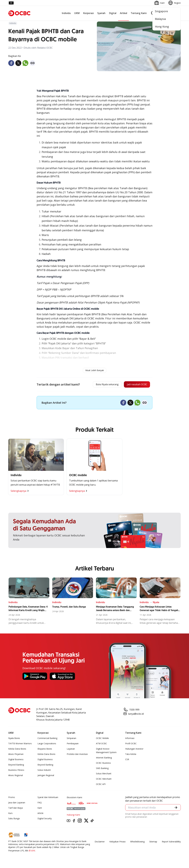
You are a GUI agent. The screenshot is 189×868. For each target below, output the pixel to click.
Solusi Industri (44, 771)
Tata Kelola (131, 755)
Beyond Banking (16, 766)
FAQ (40, 804)
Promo (12, 798)
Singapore (161, 11)
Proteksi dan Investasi (77, 755)
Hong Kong (162, 27)
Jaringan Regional (46, 776)
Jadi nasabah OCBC (135, 385)
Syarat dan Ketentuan (48, 798)
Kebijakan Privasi (117, 843)
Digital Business (16, 760)
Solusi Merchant (104, 775)
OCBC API (101, 785)
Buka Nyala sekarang (100, 385)
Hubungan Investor (134, 750)
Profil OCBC (131, 744)
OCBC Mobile (102, 739)
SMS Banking (102, 769)
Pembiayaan (73, 744)
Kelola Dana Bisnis (17, 750)
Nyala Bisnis (14, 739)
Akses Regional (16, 776)
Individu (66, 13)
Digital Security (45, 819)
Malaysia (160, 19)
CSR (127, 760)
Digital (113, 13)
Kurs (10, 814)
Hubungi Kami (73, 816)
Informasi (130, 739)
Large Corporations (47, 744)
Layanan (71, 750)
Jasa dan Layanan (17, 804)
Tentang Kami (139, 13)
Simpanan (71, 739)
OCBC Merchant (104, 780)
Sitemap (153, 843)
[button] (176, 809)
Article (40, 814)
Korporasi (88, 13)
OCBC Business (103, 764)
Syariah (101, 13)
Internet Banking (104, 759)
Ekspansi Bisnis (45, 750)
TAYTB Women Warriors (20, 744)
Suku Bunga (14, 819)
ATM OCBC (101, 744)
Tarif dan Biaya (16, 809)
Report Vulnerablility (171, 843)
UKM (77, 13)
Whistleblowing (137, 843)
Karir (40, 809)
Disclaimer (100, 843)
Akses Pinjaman (16, 755)
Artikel (124, 13)
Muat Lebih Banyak (95, 370)
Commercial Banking (47, 739)
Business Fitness (16, 771)
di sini (32, 852)
